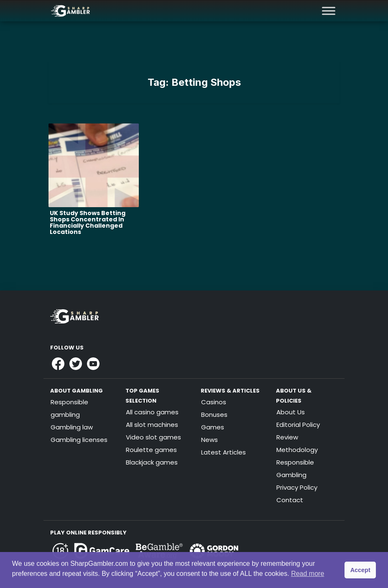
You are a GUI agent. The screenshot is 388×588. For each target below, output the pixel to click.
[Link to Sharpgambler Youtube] (93, 364)
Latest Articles (223, 452)
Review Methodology (297, 443)
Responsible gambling (69, 408)
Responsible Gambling (295, 469)
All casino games (152, 412)
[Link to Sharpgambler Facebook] (58, 364)
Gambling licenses (79, 440)
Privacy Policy (297, 487)
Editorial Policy (298, 425)
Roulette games (151, 450)
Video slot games (153, 437)
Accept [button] (360, 570)
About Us (291, 412)
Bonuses (214, 415)
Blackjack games (152, 462)
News (209, 440)
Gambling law (72, 427)
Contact (290, 500)
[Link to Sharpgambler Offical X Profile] (76, 364)
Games (213, 427)
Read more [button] (308, 574)
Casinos (214, 402)
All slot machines (152, 425)
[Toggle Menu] (329, 11)
